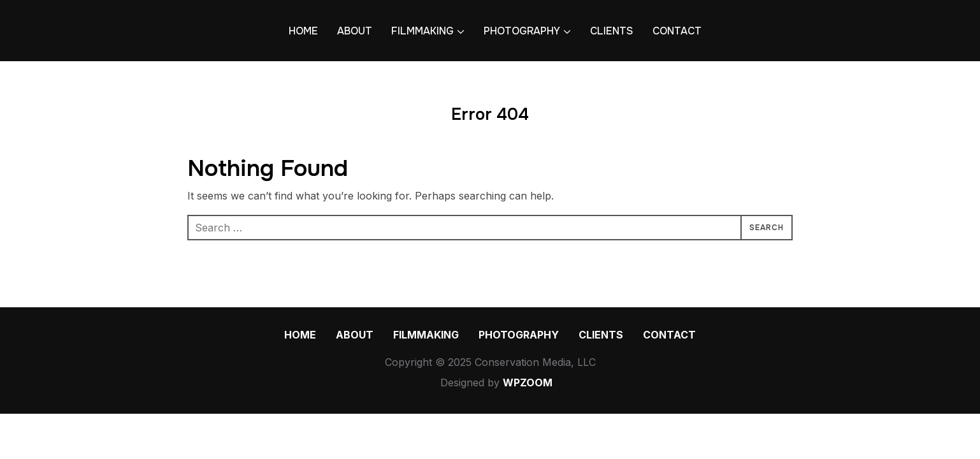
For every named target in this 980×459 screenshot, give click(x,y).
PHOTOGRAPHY (522, 31)
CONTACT (677, 31)
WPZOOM (528, 382)
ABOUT (355, 31)
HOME (303, 31)
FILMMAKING (422, 31)
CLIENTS (612, 31)
